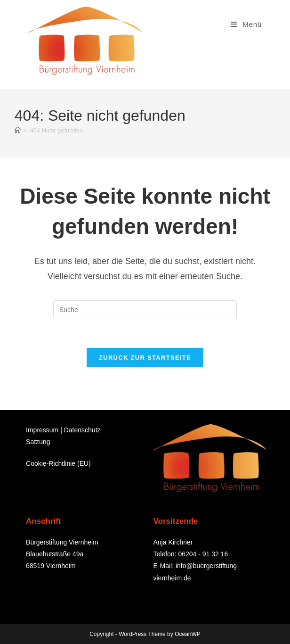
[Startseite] (18, 130)
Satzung (38, 442)
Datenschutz (82, 430)
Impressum (42, 430)
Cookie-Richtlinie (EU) (58, 463)
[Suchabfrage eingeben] (145, 310)
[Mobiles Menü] (246, 24)
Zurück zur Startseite (145, 358)
